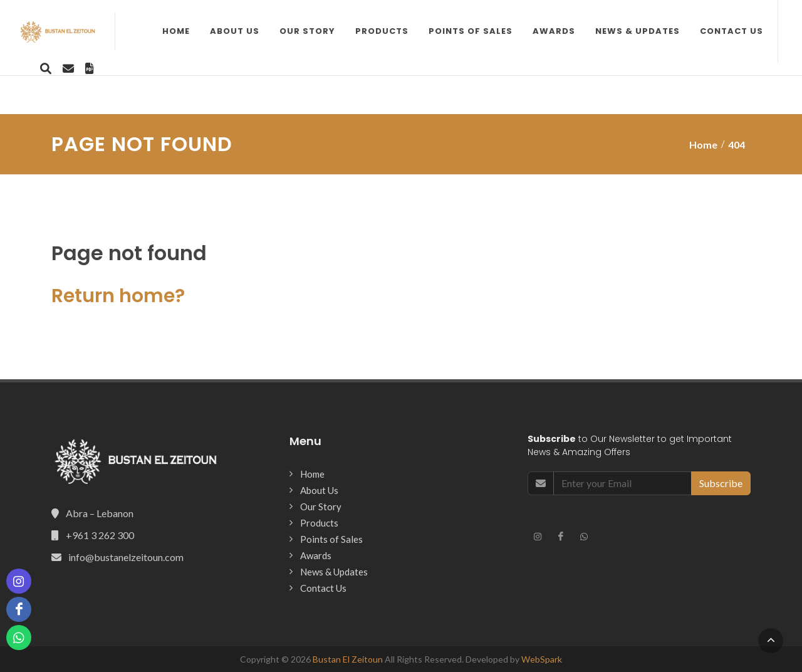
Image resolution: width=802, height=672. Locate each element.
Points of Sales (336, 81)
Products (248, 81)
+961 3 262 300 (100, 535)
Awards (420, 81)
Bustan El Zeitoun (348, 659)
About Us (101, 81)
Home (42, 81)
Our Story (173, 81)
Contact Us (597, 81)
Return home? (118, 296)
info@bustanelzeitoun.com (126, 557)
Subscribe (721, 483)
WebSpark (542, 659)
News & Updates (503, 81)
